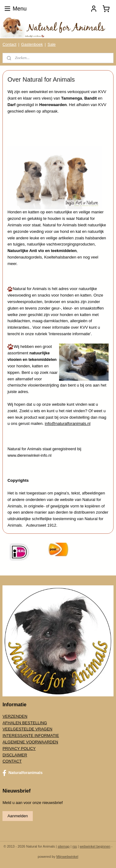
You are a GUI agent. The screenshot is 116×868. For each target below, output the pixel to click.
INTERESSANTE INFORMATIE (31, 735)
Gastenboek (32, 44)
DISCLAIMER (15, 755)
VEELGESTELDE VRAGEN (27, 729)
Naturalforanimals (23, 773)
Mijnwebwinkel (67, 857)
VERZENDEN (15, 716)
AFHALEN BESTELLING (25, 723)
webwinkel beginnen (95, 846)
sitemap (64, 846)
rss (75, 846)
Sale (52, 44)
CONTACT (12, 761)
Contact (9, 44)
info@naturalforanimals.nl (68, 423)
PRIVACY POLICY (19, 748)
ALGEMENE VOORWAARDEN (30, 742)
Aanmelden (18, 816)
